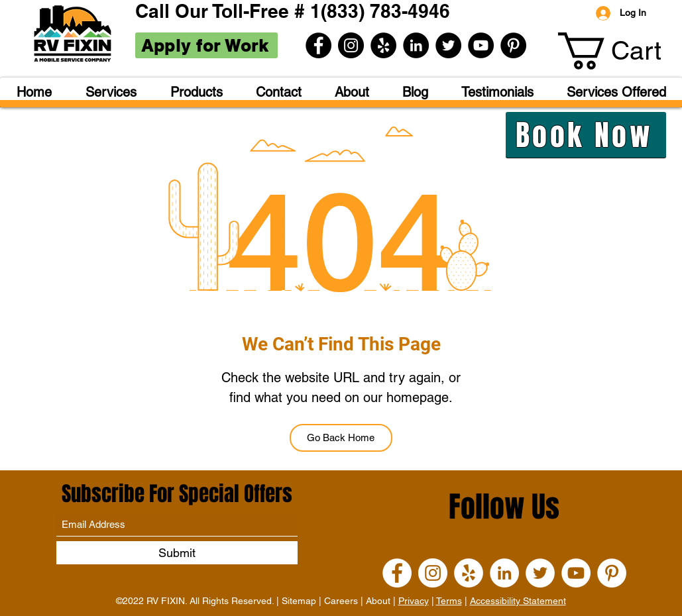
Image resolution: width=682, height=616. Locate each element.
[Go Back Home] (341, 438)
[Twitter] (448, 45)
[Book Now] (586, 135)
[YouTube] (481, 45)
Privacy (414, 601)
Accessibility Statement (518, 601)
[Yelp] (383, 45)
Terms (449, 601)
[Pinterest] (513, 45)
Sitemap (299, 601)
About (378, 601)
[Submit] (177, 553)
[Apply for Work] (206, 45)
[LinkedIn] (416, 45)
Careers (341, 601)
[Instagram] (351, 45)
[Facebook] (318, 45)
